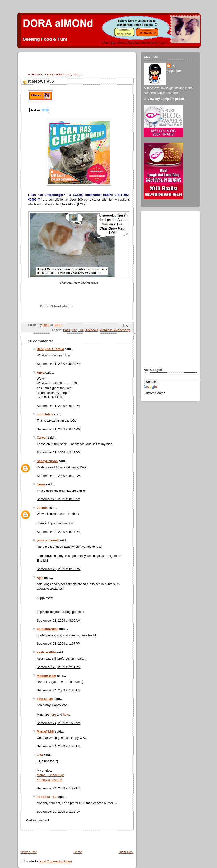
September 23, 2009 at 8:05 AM (59, 621)
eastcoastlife (46, 652)
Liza (40, 755)
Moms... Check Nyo (50, 775)
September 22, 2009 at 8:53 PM (59, 569)
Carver (42, 438)
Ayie (40, 578)
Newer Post (29, 852)
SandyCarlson (47, 461)
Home (78, 852)
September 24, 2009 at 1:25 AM (59, 690)
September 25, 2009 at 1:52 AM (59, 812)
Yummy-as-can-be (50, 780)
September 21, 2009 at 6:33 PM (59, 406)
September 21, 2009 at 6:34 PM (59, 429)
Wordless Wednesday (115, 330)
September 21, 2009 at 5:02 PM (59, 364)
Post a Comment (37, 820)
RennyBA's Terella (50, 349)
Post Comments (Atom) (56, 861)
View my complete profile (166, 99)
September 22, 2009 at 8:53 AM (59, 499)
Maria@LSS (46, 732)
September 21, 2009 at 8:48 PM (59, 453)
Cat (74, 330)
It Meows (92, 330)
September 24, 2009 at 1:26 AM (59, 723)
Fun (81, 330)
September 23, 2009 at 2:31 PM (59, 667)
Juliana (42, 508)
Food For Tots (47, 797)
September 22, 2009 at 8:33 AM (59, 476)
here (53, 715)
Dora (175, 66)
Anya (41, 373)
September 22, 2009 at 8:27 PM (59, 532)
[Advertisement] (78, 63)
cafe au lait (45, 699)
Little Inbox (45, 415)
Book (67, 330)
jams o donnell (48, 540)
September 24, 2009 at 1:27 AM (59, 788)
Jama (41, 484)
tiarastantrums (48, 629)
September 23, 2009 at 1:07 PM (59, 644)
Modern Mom (47, 676)
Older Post (126, 852)
